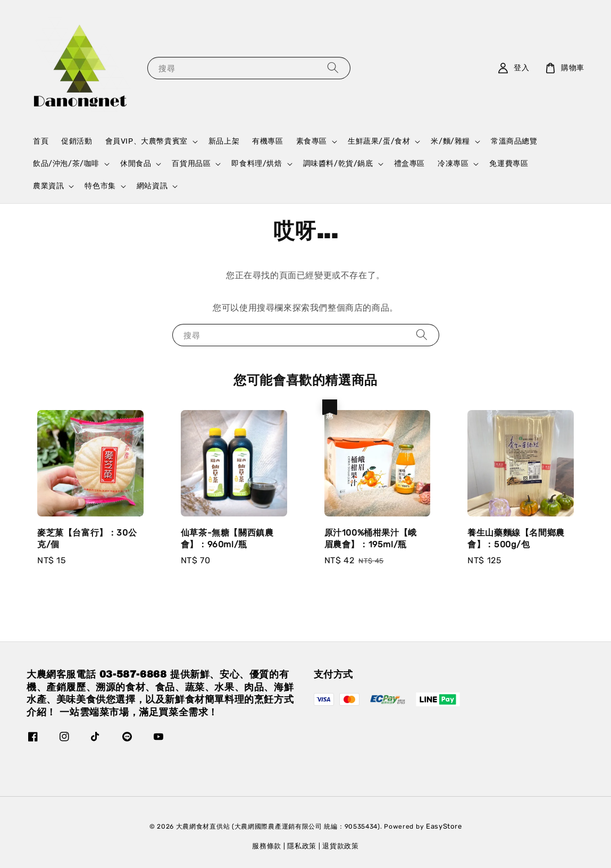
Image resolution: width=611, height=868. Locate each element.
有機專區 (267, 141)
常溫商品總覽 (514, 141)
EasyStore (444, 826)
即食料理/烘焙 (257, 164)
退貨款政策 (341, 846)
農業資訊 (48, 186)
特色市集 (100, 186)
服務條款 (267, 846)
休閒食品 (136, 164)
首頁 (41, 141)
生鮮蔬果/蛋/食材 (379, 141)
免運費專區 (509, 164)
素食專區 (312, 141)
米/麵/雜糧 (450, 141)
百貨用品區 (191, 164)
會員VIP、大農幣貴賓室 (147, 141)
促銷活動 (77, 141)
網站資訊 (152, 186)
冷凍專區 (453, 164)
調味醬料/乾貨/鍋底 (338, 164)
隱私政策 (302, 846)
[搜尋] (333, 68)
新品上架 (224, 141)
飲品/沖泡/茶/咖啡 (66, 164)
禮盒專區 (409, 164)
